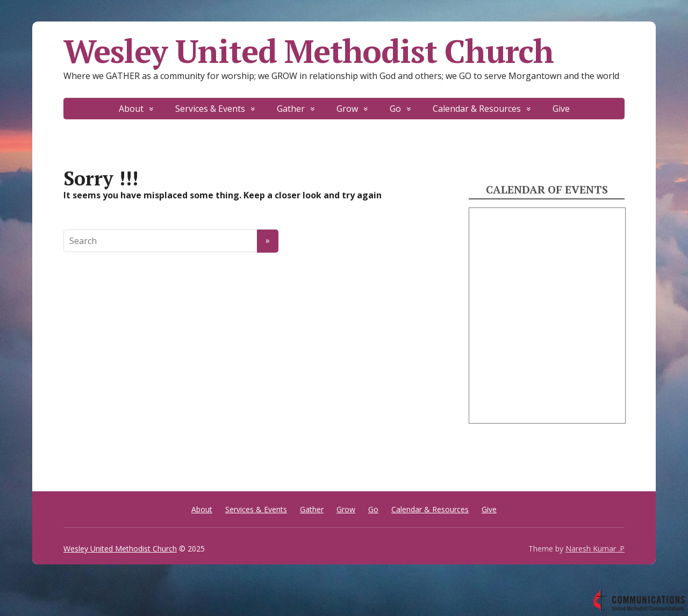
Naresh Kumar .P (595, 549)
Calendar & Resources (477, 109)
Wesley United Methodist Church (309, 51)
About (131, 109)
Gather (291, 109)
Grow (347, 109)
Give (561, 109)
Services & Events (210, 109)
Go (395, 109)
